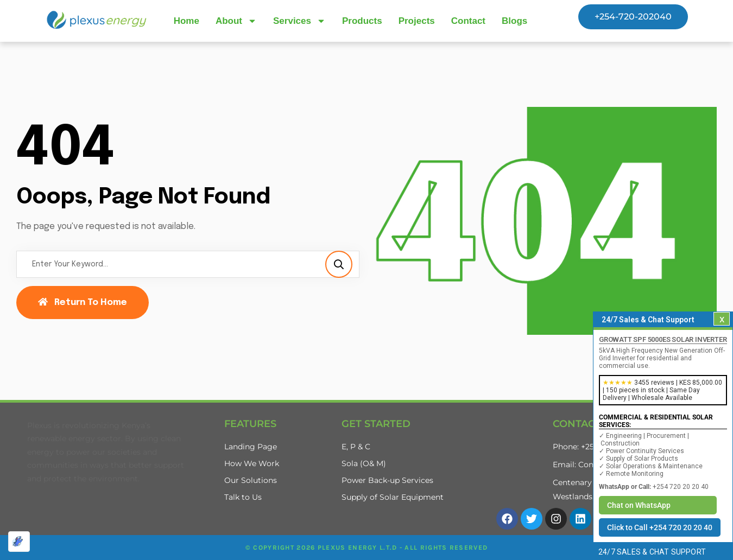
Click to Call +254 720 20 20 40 (660, 527)
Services (299, 21)
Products (362, 21)
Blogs (514, 21)
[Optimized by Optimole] (19, 542)
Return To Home (83, 302)
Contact (468, 21)
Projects (417, 21)
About (236, 21)
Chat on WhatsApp (639, 505)
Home (187, 21)
